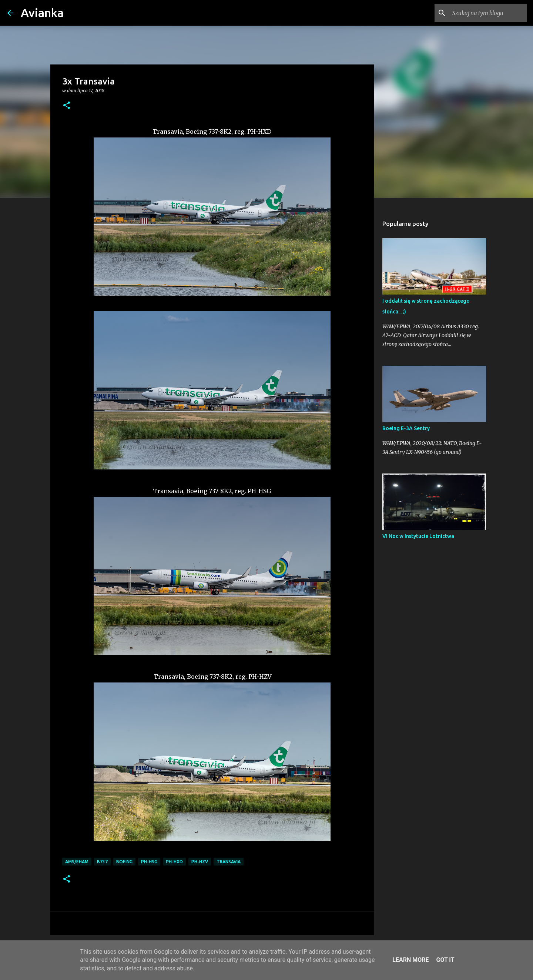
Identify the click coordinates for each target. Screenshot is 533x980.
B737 (102, 862)
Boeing (124, 862)
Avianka (42, 13)
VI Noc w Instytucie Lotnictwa (418, 536)
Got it (445, 960)
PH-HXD (174, 862)
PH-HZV (200, 862)
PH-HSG (149, 862)
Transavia (229, 862)
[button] (67, 106)
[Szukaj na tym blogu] (488, 13)
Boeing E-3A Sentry (406, 428)
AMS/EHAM (77, 862)
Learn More (410, 960)
